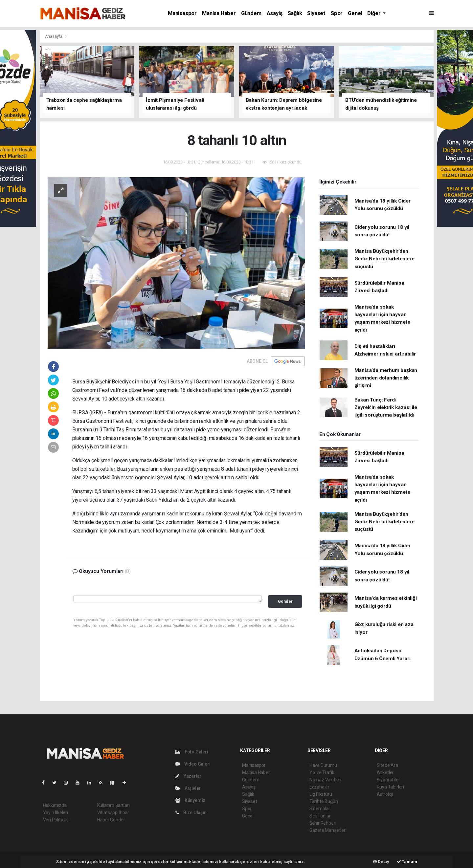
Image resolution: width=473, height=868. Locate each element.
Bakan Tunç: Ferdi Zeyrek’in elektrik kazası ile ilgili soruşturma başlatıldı (386, 408)
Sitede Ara (387, 765)
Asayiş (275, 13)
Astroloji (385, 794)
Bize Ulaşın (191, 813)
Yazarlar (188, 776)
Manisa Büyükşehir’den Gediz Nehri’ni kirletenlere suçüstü (384, 259)
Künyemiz (190, 800)
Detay (381, 862)
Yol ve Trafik (322, 772)
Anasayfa (54, 36)
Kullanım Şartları (113, 805)
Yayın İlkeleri (56, 813)
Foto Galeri (192, 752)
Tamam (407, 862)
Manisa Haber (219, 13)
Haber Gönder (111, 820)
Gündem (251, 13)
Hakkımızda (55, 805)
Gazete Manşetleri (328, 830)
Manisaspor (182, 13)
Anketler (385, 772)
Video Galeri (193, 764)
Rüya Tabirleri (390, 787)
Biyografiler (388, 780)
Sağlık (295, 13)
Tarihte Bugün (324, 801)
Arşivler (188, 788)
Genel (355, 13)
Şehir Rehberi (323, 823)
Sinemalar (320, 809)
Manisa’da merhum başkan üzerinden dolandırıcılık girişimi (386, 378)
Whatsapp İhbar (113, 813)
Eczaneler (319, 787)
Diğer (374, 13)
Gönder (285, 601)
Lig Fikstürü (321, 794)
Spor (337, 13)
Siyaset (316, 13)
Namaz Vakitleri (325, 780)
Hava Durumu (323, 765)
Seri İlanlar (320, 816)
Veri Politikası (56, 820)
